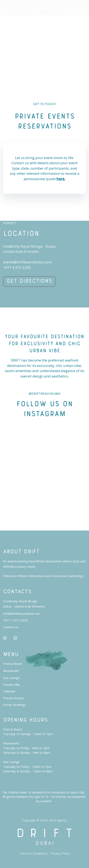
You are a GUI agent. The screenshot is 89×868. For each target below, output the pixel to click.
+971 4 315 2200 (17, 267)
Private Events (14, 698)
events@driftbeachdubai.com (27, 262)
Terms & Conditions (33, 853)
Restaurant (11, 671)
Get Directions (29, 280)
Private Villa (11, 685)
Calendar (9, 691)
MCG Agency (58, 820)
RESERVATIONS (75, 8)
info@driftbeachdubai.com (22, 614)
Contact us (11, 627)
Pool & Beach (13, 664)
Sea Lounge (11, 678)
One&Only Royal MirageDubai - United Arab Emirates (24, 604)
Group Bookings (15, 705)
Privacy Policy (60, 853)
